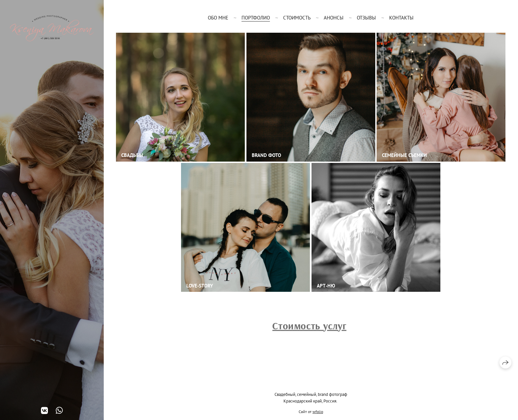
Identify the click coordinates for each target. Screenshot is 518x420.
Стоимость (297, 18)
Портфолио (256, 18)
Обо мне (218, 18)
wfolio (318, 412)
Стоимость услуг (309, 327)
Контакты (401, 18)
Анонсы (334, 18)
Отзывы (366, 18)
